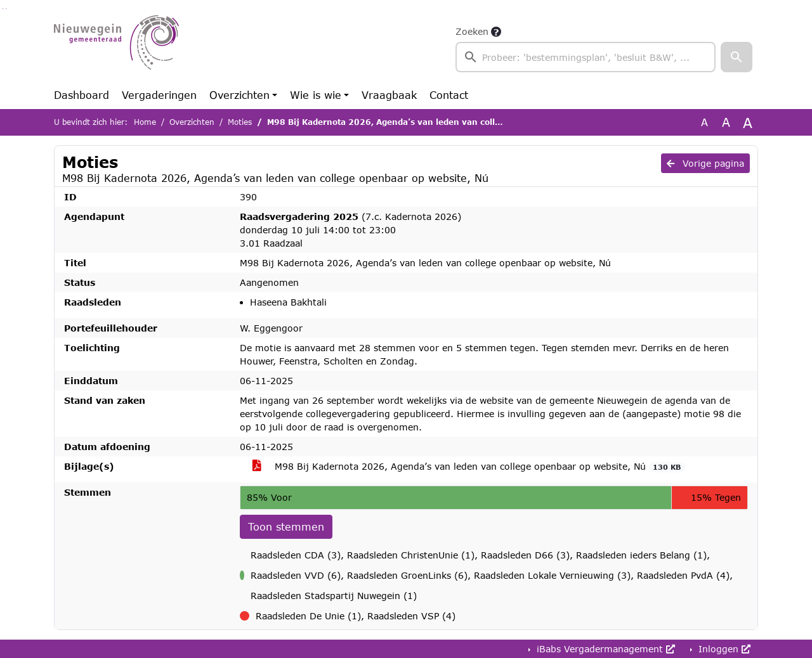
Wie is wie (316, 95)
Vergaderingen (159, 95)
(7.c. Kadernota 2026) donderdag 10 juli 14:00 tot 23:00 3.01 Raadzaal (350, 230)
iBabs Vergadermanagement (604, 649)
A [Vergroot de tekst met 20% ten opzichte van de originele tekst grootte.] (726, 122)
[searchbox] (586, 57)
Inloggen (723, 649)
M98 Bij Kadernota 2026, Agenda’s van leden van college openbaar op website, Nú (469, 467)
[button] (737, 57)
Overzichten (239, 95)
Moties (240, 122)
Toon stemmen (286, 526)
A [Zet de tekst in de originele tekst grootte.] (704, 122)
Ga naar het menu (6, 9)
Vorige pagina (705, 163)
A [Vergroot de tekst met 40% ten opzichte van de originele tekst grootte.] (748, 122)
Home (145, 122)
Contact (449, 95)
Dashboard (82, 95)
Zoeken (472, 31)
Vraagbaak (389, 95)
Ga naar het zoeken (3, 9)
